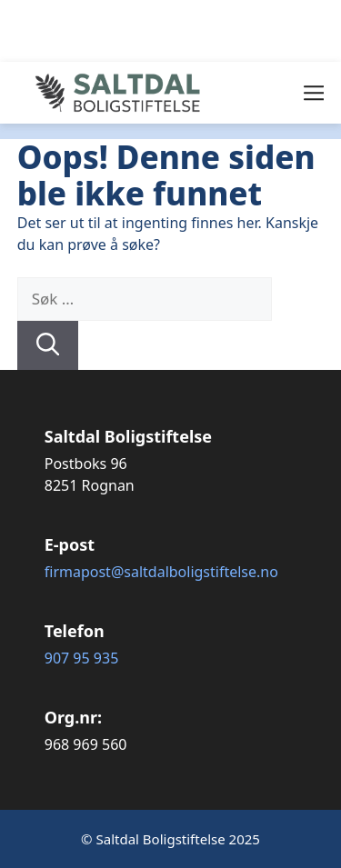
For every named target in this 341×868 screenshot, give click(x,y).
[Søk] (48, 345)
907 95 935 (82, 658)
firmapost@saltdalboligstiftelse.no (161, 572)
